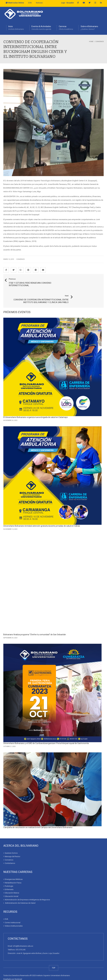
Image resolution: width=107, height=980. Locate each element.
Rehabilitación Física (13, 871)
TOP (54, 956)
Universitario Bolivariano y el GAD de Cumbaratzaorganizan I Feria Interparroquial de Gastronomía (46, 732)
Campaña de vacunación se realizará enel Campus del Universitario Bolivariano (38, 816)
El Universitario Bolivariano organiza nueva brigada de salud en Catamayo (36, 406)
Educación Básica (12, 881)
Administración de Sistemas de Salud (20, 892)
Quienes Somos (11, 842)
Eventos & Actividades (41, 28)
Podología (9, 875)
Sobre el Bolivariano (89, 28)
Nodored (18, 968)
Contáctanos (10, 852)
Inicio (16, 28)
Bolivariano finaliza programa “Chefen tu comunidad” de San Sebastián (35, 623)
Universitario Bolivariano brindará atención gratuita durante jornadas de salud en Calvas (42, 515)
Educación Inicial (11, 885)
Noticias (39, 3)
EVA (30, 3)
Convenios (20, 259)
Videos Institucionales (14, 915)
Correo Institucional (13, 911)
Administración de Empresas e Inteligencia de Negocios (27, 888)
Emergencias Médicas (14, 868)
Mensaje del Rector (12, 845)
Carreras (66, 28)
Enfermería (9, 878)
